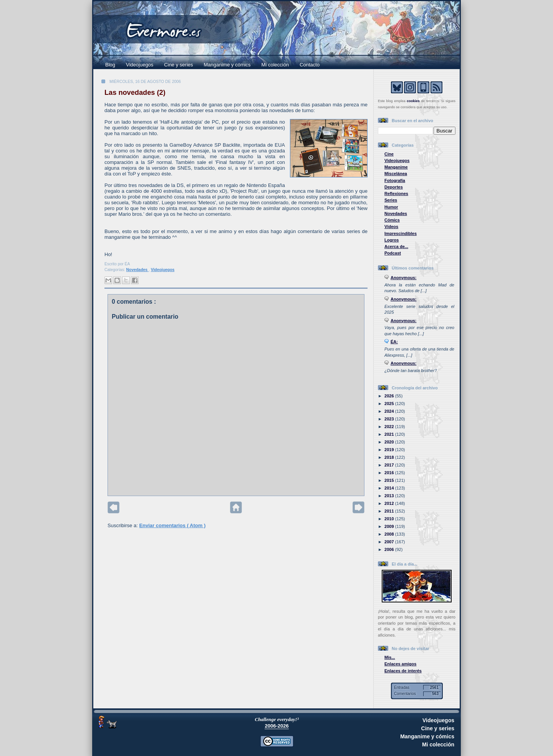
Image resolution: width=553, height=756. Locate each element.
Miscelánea (396, 174)
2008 (390, 534)
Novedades (137, 270)
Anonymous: (404, 278)
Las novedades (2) (135, 93)
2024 (390, 411)
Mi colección (275, 65)
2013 (390, 496)
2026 (390, 396)
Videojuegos (140, 65)
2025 (390, 404)
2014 (390, 488)
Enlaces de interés (403, 671)
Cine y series (178, 65)
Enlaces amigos (401, 664)
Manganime (396, 167)
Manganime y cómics (227, 65)
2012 (390, 503)
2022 (390, 427)
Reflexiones (396, 194)
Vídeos (391, 227)
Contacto (310, 65)
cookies (413, 101)
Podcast (393, 253)
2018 (390, 457)
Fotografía (395, 180)
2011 (390, 511)
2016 (390, 473)
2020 (390, 442)
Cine (389, 154)
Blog (110, 65)
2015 (390, 480)
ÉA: (394, 342)
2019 (390, 450)
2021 (390, 434)
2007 (390, 542)
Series (391, 200)
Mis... (390, 657)
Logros (392, 240)
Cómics (392, 220)
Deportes (394, 187)
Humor (391, 207)
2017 (390, 465)
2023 (390, 419)
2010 (390, 519)
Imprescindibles (401, 233)
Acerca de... (396, 246)
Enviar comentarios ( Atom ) (172, 525)
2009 (390, 526)
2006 (390, 549)
